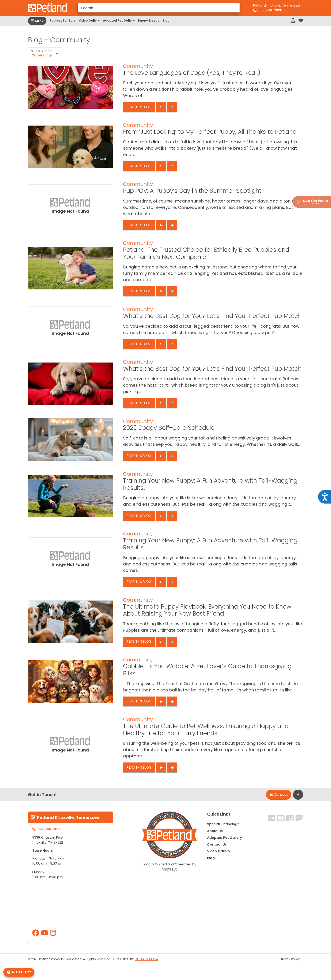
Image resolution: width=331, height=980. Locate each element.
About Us (215, 831)
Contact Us (217, 844)
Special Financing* (223, 824)
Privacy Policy (290, 959)
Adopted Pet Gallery (119, 21)
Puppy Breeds (149, 21)
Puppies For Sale (63, 21)
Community (42, 55)
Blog (166, 21)
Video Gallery (89, 21)
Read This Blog (139, 107)
